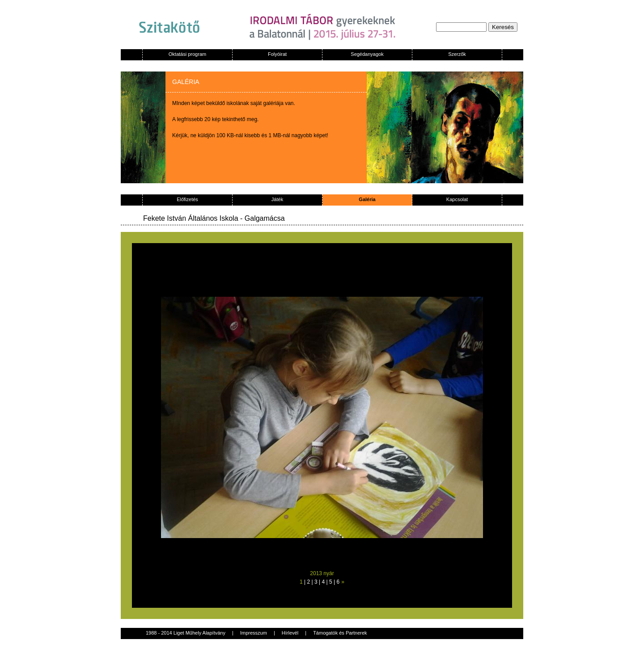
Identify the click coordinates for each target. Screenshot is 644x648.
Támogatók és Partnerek (340, 633)
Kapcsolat (457, 199)
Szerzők (457, 54)
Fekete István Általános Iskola (191, 218)
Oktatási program (187, 54)
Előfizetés (187, 199)
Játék (277, 199)
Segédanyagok (367, 54)
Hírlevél (290, 633)
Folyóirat (277, 54)
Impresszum (254, 633)
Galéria (367, 199)
